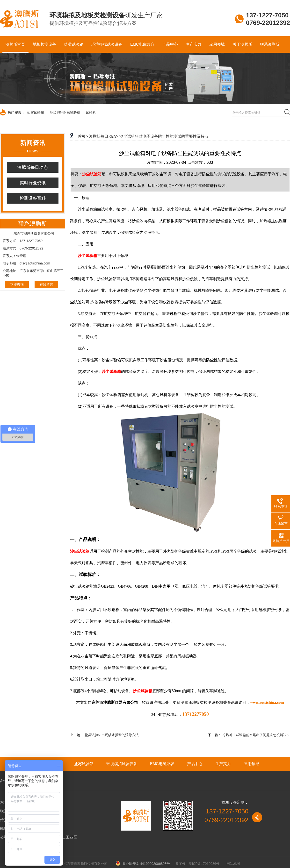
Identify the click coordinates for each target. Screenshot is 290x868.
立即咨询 (17, 285)
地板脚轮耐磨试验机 (65, 113)
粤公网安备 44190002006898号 (144, 864)
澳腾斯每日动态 (33, 167)
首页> (83, 136)
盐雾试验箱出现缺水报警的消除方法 (112, 735)
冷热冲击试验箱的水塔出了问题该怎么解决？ (256, 735)
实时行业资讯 (33, 183)
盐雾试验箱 (36, 113)
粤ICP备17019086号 (204, 864)
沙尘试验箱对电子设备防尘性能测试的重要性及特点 (164, 136)
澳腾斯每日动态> (104, 136)
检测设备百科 (33, 198)
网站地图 (233, 864)
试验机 (91, 113)
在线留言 (46, 285)
